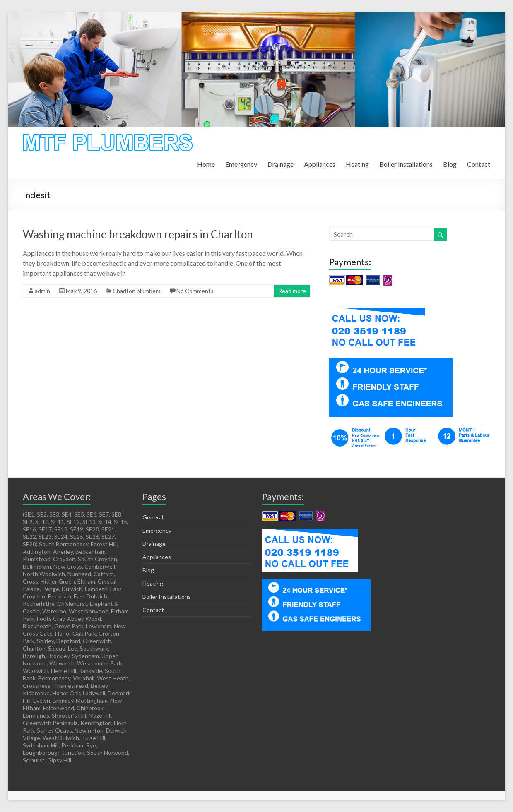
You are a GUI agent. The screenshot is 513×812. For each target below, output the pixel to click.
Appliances (320, 164)
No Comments (195, 291)
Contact (479, 164)
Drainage (281, 164)
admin (42, 291)
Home (206, 164)
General (153, 517)
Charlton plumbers (137, 291)
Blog (450, 164)
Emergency (241, 164)
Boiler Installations (406, 164)
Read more (292, 291)
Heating (357, 164)
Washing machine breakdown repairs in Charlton (138, 234)
